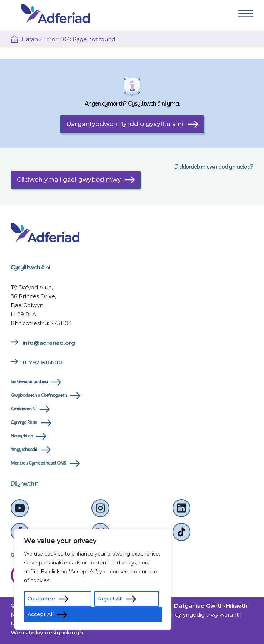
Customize (41, 599)
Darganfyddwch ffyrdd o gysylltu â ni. (125, 124)
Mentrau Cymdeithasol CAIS (38, 463)
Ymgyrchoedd (24, 449)
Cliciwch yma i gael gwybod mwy (69, 179)
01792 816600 (42, 362)
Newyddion (22, 436)
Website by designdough (47, 632)
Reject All (110, 599)
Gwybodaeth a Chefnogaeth (39, 395)
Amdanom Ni (23, 409)
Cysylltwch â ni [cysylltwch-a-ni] (30, 267)
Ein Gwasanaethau (29, 381)
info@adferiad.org (49, 343)
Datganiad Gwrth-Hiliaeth (211, 606)
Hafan (30, 39)
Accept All (41, 614)
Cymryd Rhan (24, 422)
